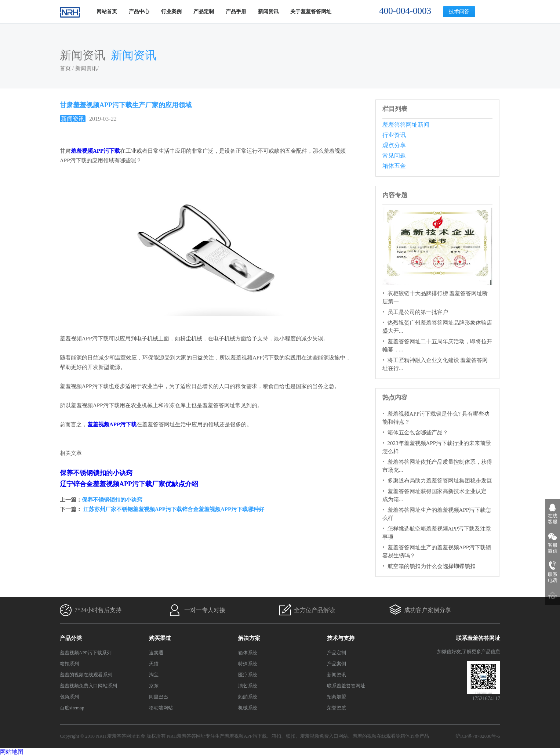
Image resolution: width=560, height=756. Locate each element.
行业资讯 (394, 135)
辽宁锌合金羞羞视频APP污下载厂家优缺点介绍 (129, 484)
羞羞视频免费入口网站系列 (88, 686)
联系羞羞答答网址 (346, 686)
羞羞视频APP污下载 (246, 736)
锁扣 (291, 736)
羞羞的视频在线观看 (374, 736)
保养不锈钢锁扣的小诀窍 (96, 473)
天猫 (154, 664)
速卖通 (156, 653)
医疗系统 (248, 675)
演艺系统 (248, 686)
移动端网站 (161, 708)
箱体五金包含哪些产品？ (418, 433)
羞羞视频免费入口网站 (324, 736)
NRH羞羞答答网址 (186, 736)
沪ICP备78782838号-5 (478, 736)
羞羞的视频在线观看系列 (86, 675)
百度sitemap (72, 708)
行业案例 (171, 12)
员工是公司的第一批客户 (418, 312)
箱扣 (276, 736)
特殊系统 (248, 664)
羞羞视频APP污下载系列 (86, 653)
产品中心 (139, 12)
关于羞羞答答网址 (311, 12)
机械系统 (248, 708)
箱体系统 (248, 653)
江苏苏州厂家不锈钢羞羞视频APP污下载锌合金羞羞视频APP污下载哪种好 (173, 509)
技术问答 (459, 12)
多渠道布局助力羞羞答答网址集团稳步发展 (440, 481)
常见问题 (394, 155)
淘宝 (154, 675)
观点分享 (394, 145)
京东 (154, 686)
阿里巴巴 (159, 697)
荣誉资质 (337, 708)
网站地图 (12, 752)
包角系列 (69, 697)
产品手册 (236, 12)
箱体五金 (394, 166)
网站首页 (107, 12)
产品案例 (337, 664)
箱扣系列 (69, 664)
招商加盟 (337, 697)
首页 (65, 68)
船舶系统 (248, 697)
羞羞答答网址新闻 (406, 125)
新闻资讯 (268, 12)
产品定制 (204, 12)
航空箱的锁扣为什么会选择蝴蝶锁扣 (432, 566)
